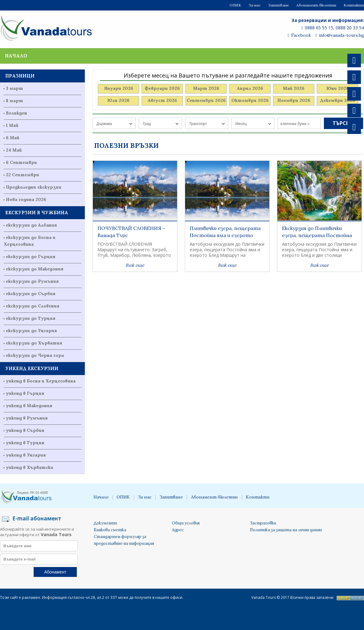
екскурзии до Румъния (32, 281)
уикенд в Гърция (25, 393)
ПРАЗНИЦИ (20, 76)
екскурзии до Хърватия (34, 343)
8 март (14, 101)
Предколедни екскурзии (34, 187)
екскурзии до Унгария (31, 331)
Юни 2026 (338, 88)
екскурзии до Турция (31, 318)
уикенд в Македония (29, 406)
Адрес (178, 530)
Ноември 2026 (294, 100)
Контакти (354, 5)
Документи (105, 523)
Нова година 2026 (26, 199)
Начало (16, 56)
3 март (14, 88)
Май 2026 (294, 88)
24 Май (14, 150)
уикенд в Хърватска (29, 467)
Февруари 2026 (162, 88)
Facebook (299, 35)
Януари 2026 (119, 88)
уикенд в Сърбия (25, 430)
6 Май (13, 138)
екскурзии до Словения (33, 306)
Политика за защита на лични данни (286, 530)
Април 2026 (250, 88)
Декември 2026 (338, 100)
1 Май (12, 125)
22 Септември (23, 175)
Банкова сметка (110, 530)
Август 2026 (162, 100)
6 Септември (21, 162)
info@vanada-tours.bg (340, 35)
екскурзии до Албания (31, 225)
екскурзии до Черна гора (35, 355)
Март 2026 (206, 88)
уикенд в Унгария (26, 455)
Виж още (135, 265)
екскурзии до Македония (35, 269)
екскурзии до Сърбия (31, 294)
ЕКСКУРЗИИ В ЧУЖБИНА (37, 213)
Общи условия (186, 523)
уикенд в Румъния (27, 418)
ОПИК (235, 5)
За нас (255, 5)
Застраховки (263, 523)
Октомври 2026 (250, 100)
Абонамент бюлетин (316, 5)
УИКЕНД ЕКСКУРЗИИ (32, 368)
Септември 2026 (206, 100)
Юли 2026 (118, 100)
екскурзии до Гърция (31, 257)
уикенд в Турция (25, 443)
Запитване (279, 5)
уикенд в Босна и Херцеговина (41, 381)
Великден (17, 113)
